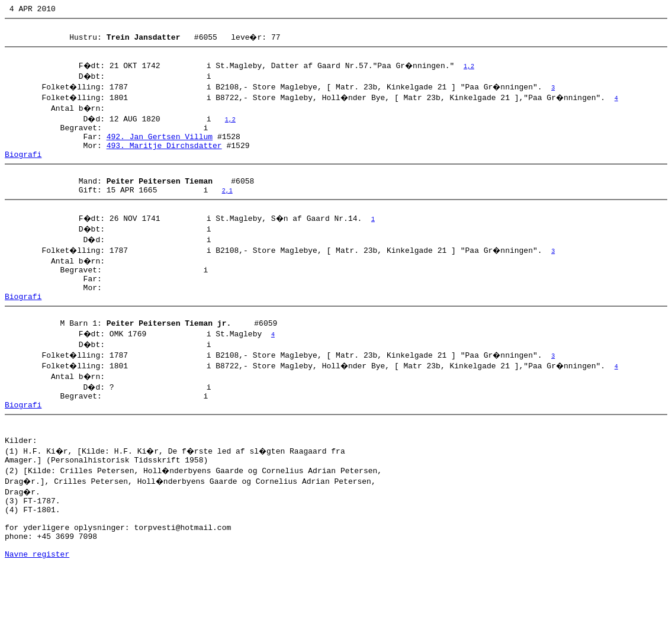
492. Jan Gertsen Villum (160, 145)
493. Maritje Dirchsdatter (164, 156)
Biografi (23, 166)
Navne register (37, 607)
